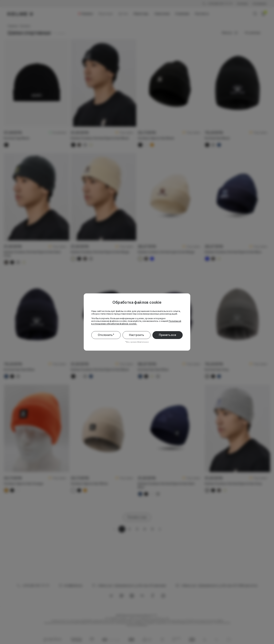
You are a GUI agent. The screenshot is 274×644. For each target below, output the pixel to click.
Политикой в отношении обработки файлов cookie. (136, 323)
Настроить (137, 335)
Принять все (168, 335)
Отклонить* (106, 335)
